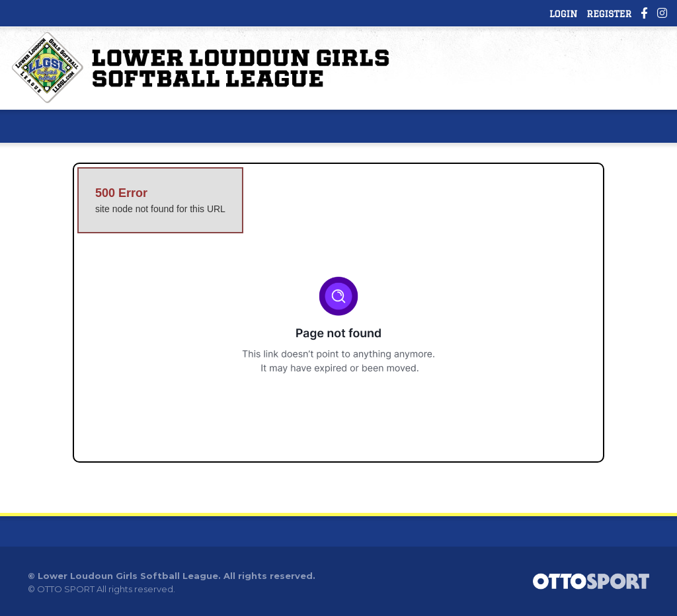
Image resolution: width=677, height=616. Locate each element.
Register (609, 14)
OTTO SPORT (66, 589)
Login (563, 14)
